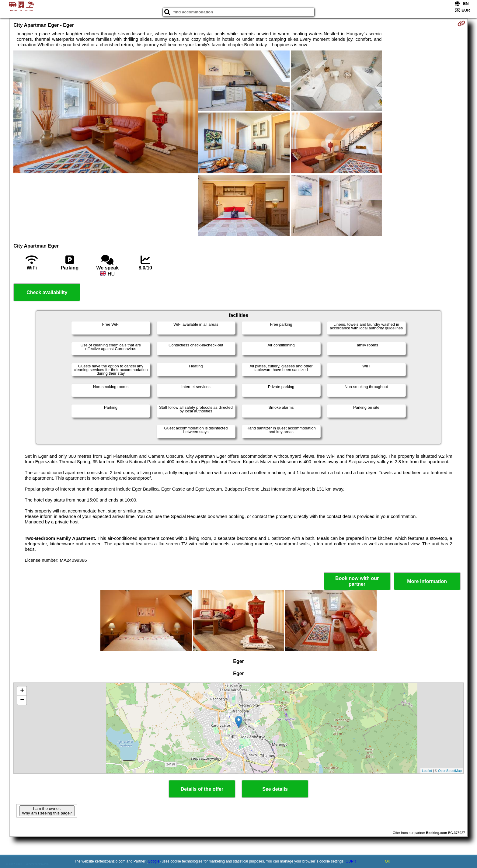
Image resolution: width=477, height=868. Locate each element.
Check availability (47, 292)
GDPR (351, 861)
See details (275, 789)
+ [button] (22, 691)
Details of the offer (202, 789)
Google (154, 861)
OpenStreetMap (450, 771)
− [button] (22, 700)
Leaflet (427, 771)
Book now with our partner (357, 581)
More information (427, 581)
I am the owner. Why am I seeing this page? (47, 811)
